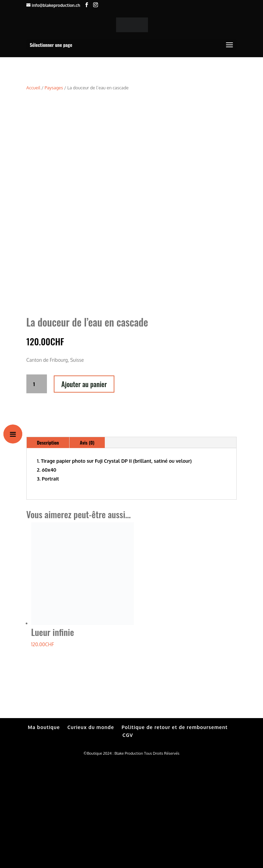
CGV (128, 840)
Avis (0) (87, 548)
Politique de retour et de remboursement (175, 832)
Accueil (33, 88)
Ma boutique (44, 832)
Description (48, 548)
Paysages (54, 88)
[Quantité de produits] (37, 489)
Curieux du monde (91, 832)
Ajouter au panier (84, 489)
